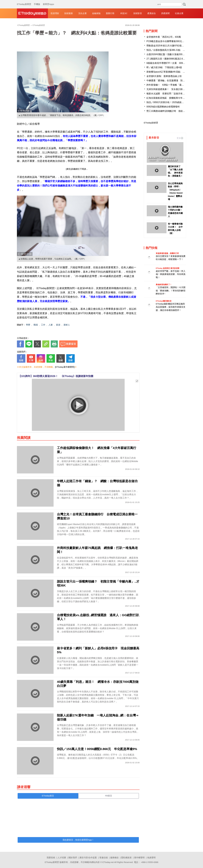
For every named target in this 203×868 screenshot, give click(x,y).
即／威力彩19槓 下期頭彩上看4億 (164, 67)
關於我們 (73, 858)
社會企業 (179, 13)
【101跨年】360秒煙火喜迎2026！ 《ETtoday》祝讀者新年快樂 (56, 376)
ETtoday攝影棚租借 (164, 301)
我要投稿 (51, 858)
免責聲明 (151, 858)
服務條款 (114, 858)
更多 (180, 138)
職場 (36, 325)
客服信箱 (104, 858)
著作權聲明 (139, 858)
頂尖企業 (82, 13)
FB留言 (108, 796)
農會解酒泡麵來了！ (164, 285)
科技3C (124, 13)
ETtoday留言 (48, 796)
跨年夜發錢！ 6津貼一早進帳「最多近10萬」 (170, 85)
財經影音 (138, 13)
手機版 (37, 1)
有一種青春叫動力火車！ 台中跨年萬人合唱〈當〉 (175, 229)
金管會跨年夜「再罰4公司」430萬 (164, 37)
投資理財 (55, 13)
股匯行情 (110, 13)
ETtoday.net (108, 862)
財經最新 (69, 13)
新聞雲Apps (48, 1)
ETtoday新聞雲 (24, 1)
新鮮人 (67, 325)
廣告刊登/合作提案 (88, 858)
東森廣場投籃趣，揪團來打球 (167, 253)
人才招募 (62, 858)
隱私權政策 (126, 858)
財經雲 (32, 13)
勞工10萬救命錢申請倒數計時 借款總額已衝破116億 (173, 111)
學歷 (28, 325)
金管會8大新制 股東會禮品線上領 (164, 76)
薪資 (58, 325)
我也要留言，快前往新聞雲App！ (78, 840)
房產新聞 (165, 13)
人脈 (51, 325)
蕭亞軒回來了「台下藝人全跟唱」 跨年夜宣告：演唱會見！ (175, 171)
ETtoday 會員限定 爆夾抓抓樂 (168, 268)
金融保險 (96, 13)
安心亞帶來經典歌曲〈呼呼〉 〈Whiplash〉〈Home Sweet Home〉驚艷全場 (175, 191)
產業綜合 (152, 13)
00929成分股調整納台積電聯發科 (163, 107)
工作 (43, 325)
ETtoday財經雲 (151, 123)
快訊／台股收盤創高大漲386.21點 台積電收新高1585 (174, 50)
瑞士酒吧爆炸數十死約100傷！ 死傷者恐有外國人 (176, 212)
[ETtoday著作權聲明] (65, 367)
